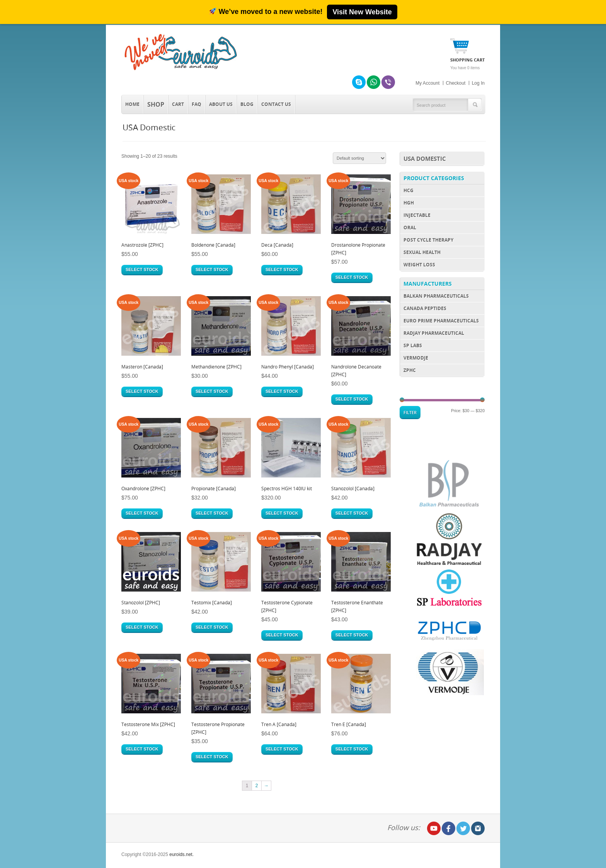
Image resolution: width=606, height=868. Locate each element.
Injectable (417, 215)
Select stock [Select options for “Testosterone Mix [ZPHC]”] (142, 749)
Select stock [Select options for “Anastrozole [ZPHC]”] (142, 269)
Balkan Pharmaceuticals (436, 296)
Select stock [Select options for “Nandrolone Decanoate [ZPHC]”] (352, 399)
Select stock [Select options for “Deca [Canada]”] (282, 269)
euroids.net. (181, 854)
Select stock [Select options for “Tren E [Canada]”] (352, 749)
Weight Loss (419, 265)
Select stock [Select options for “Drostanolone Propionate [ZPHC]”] (352, 277)
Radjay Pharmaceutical (434, 333)
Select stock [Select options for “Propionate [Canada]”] (212, 513)
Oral (410, 228)
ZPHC (410, 370)
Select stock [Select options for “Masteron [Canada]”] (142, 391)
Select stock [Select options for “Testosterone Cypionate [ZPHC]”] (282, 635)
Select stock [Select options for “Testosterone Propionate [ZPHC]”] (212, 757)
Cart (178, 104)
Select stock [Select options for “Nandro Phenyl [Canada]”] (282, 391)
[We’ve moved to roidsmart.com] (303, 12)
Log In (478, 83)
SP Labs (413, 345)
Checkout (456, 83)
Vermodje (416, 358)
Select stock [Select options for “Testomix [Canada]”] (212, 627)
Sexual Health (422, 252)
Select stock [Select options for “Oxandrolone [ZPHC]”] (142, 513)
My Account (427, 83)
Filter (410, 412)
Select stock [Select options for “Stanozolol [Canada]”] (352, 513)
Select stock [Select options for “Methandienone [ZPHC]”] (212, 391)
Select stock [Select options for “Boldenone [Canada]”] (212, 269)
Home (132, 104)
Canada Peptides (425, 308)
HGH (409, 203)
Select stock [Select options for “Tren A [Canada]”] (282, 749)
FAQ (197, 104)
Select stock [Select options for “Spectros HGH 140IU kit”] (282, 513)
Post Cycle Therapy (428, 240)
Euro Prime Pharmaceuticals (441, 321)
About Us (221, 104)
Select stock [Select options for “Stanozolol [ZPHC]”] (142, 627)
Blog (247, 104)
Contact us (276, 104)
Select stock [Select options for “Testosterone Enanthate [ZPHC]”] (352, 635)
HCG (409, 190)
